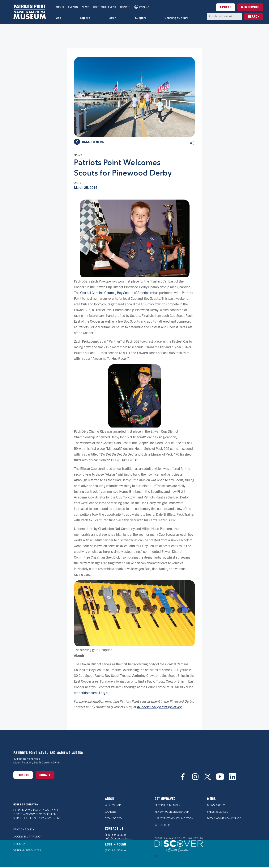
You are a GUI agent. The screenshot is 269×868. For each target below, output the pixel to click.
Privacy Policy (24, 830)
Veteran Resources (27, 851)
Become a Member (167, 805)
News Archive (217, 805)
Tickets (226, 8)
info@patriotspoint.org (119, 839)
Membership (250, 8)
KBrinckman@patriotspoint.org (159, 707)
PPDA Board (113, 818)
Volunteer (162, 825)
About (60, 7)
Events (73, 7)
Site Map (19, 844)
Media (211, 799)
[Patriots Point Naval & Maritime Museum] (30, 12)
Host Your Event (105, 7)
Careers (111, 812)
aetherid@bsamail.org (91, 693)
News (85, 7)
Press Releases (218, 812)
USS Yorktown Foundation (174, 818)
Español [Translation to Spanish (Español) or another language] (143, 7)
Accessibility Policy (28, 837)
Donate (125, 7)
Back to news (93, 142)
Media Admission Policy (224, 818)
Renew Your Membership (172, 812)
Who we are (114, 805)
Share (192, 143)
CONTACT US (114, 829)
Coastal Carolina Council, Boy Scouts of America (116, 293)
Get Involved (165, 799)
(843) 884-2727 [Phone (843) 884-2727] (115, 835)
